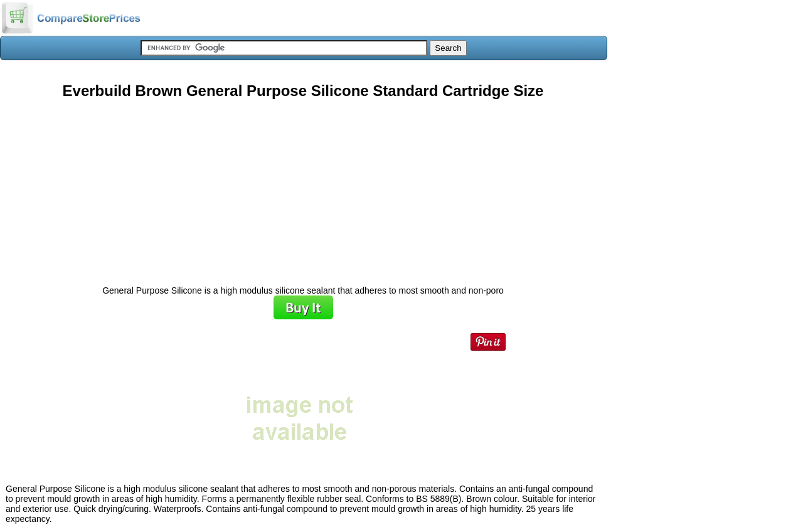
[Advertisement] (303, 188)
